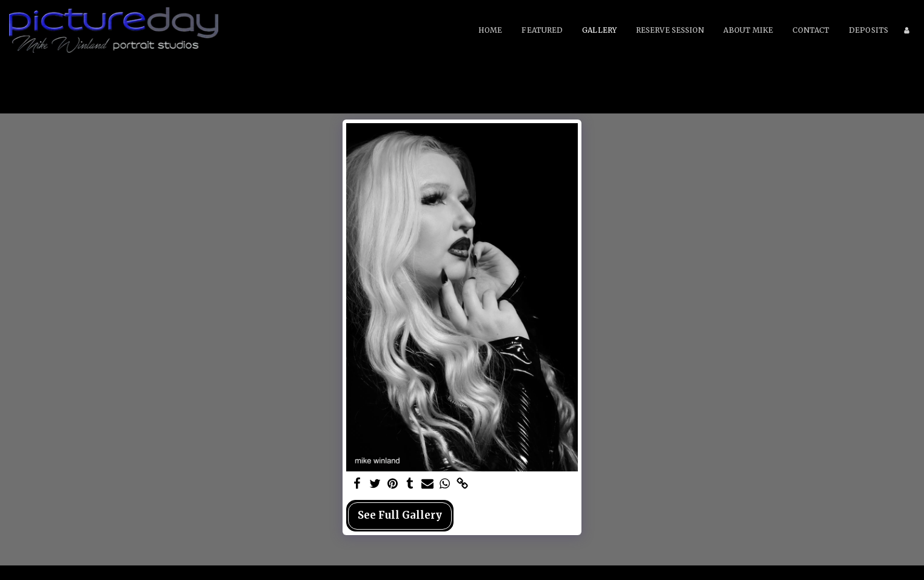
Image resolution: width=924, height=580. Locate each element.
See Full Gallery (400, 515)
